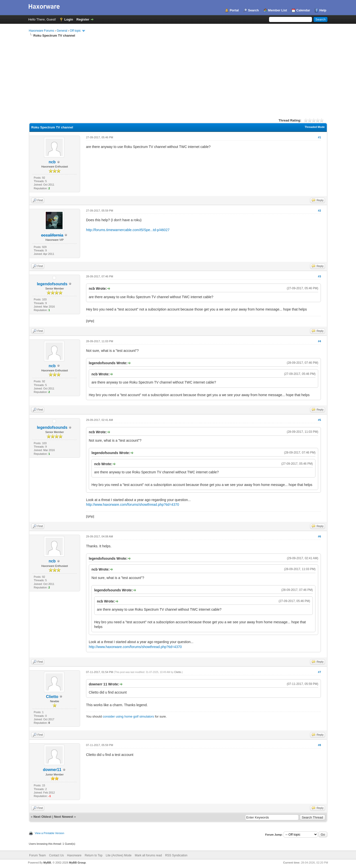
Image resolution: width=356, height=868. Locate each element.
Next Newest (63, 817)
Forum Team (37, 855)
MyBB (47, 863)
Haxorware (74, 855)
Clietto (52, 697)
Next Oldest (42, 817)
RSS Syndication (176, 855)
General (62, 31)
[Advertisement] (178, 75)
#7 (319, 672)
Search (253, 10)
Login (69, 19)
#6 (319, 536)
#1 (319, 137)
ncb (52, 162)
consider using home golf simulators (128, 716)
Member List (278, 10)
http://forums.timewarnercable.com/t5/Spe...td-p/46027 (128, 230)
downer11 (52, 770)
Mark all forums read (148, 855)
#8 (319, 745)
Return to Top (94, 855)
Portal (234, 10)
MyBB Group (78, 863)
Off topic (75, 31)
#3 (319, 276)
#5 (319, 420)
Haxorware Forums (42, 31)
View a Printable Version (50, 833)
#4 (319, 341)
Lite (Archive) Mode (119, 855)
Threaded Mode (315, 127)
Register (83, 19)
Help (323, 10)
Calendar (303, 10)
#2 (319, 211)
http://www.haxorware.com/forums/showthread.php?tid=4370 (133, 505)
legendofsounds (52, 284)
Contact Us (56, 855)
